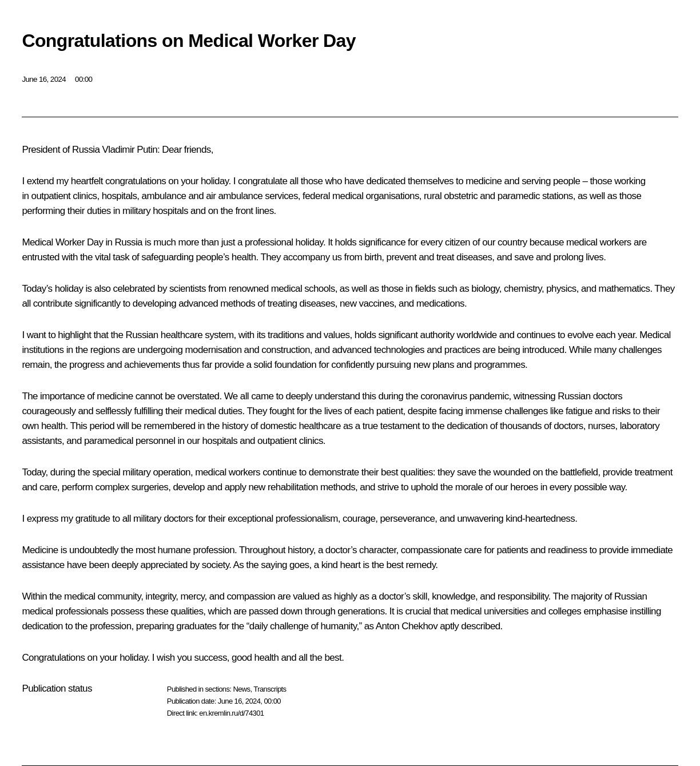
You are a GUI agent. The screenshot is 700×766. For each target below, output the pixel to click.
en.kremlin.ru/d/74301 (231, 713)
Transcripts (270, 689)
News (241, 689)
